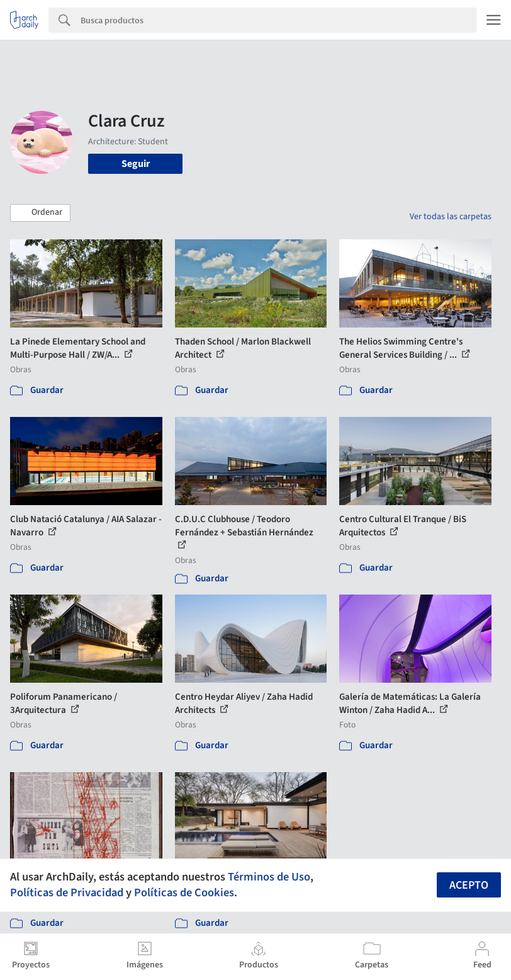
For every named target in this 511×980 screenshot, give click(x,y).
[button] (40, 213)
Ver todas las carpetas (451, 217)
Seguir (136, 164)
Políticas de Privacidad (67, 892)
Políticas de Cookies (184, 892)
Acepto (469, 885)
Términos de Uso (269, 877)
